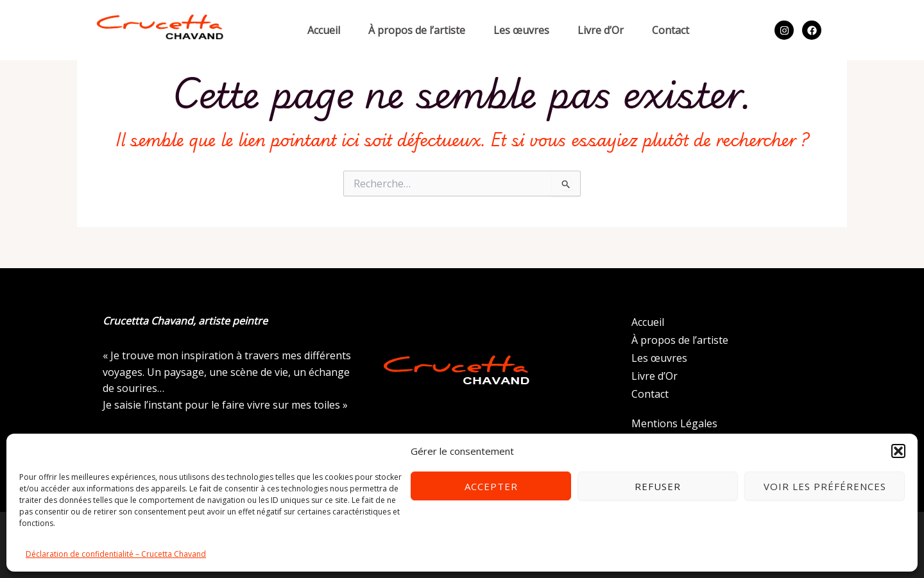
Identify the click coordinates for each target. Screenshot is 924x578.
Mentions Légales (674, 423)
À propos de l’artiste (417, 30)
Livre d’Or (601, 30)
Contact (671, 30)
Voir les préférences (825, 486)
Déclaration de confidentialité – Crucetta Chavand (116, 554)
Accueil (324, 30)
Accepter (491, 486)
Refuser (658, 486)
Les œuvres (521, 30)
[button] (898, 451)
